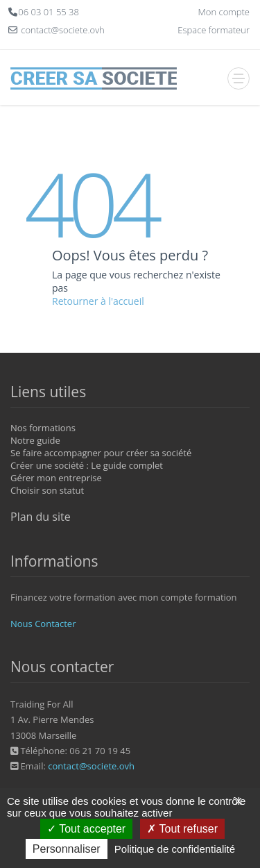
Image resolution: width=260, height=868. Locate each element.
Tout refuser (182, 829)
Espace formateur (214, 30)
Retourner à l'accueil (98, 301)
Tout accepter (86, 829)
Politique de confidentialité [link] (175, 849)
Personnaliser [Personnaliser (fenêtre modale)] (67, 849)
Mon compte (224, 12)
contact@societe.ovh (91, 766)
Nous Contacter (43, 624)
